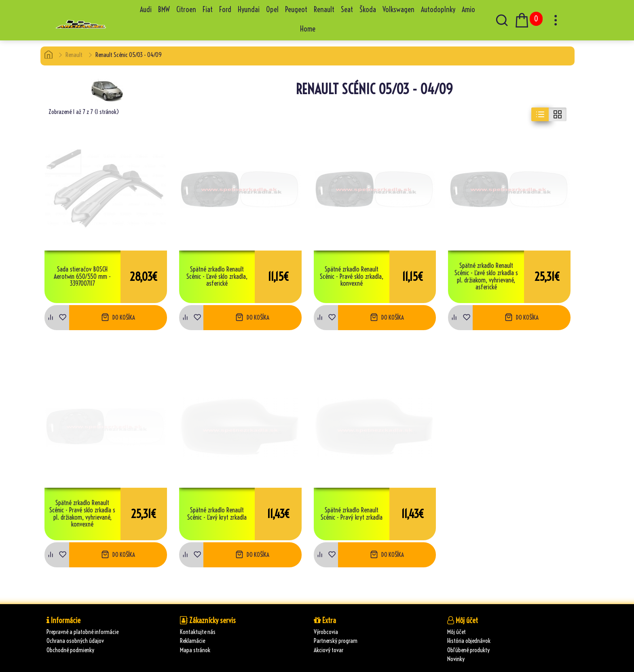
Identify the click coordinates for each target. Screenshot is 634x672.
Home (308, 29)
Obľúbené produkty (468, 650)
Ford (225, 9)
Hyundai (249, 9)
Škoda (368, 9)
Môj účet (456, 632)
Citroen (186, 9)
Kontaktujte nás (198, 632)
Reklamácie (192, 641)
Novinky (456, 659)
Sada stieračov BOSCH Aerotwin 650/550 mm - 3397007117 (82, 277)
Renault (324, 9)
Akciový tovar (329, 650)
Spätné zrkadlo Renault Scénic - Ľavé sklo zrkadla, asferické (217, 277)
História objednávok (469, 641)
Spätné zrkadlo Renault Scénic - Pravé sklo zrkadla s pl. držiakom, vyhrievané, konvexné (82, 514)
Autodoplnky (438, 9)
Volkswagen (398, 9)
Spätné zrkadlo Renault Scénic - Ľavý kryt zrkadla (217, 514)
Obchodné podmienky (70, 650)
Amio (468, 9)
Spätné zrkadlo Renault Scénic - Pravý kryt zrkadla (352, 514)
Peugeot (296, 9)
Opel (272, 9)
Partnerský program (336, 641)
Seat (347, 9)
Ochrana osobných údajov (75, 641)
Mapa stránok (195, 650)
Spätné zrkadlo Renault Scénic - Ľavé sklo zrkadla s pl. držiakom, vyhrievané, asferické (486, 276)
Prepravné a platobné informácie (82, 632)
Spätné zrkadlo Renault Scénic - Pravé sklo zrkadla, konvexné (352, 277)
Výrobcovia (326, 632)
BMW (164, 9)
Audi (146, 9)
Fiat (208, 9)
